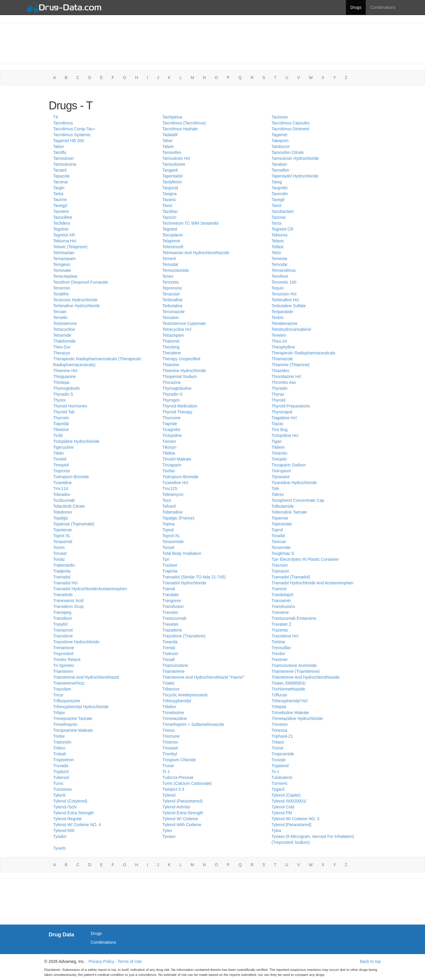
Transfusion (173, 606)
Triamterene (173, 671)
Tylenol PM (282, 813)
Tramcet (279, 589)
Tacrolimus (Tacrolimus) (184, 123)
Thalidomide (64, 341)
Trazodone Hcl (285, 636)
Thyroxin (61, 418)
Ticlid (58, 435)
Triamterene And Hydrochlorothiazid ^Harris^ (203, 677)
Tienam (169, 441)
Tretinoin (170, 654)
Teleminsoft (173, 247)
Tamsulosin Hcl (176, 158)
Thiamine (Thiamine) (290, 365)
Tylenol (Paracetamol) (182, 801)
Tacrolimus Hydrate (180, 129)
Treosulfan (281, 648)
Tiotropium (281, 471)
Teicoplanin (173, 235)
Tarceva (60, 182)
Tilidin (58, 453)
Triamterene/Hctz (69, 683)
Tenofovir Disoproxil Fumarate (81, 282)
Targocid (170, 188)
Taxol (276, 205)
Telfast (277, 247)
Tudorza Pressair (178, 777)
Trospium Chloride (179, 760)
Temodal (170, 264)
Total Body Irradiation (182, 553)
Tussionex (62, 789)
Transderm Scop (68, 606)
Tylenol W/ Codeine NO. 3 (295, 819)
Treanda (170, 642)
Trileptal (279, 707)
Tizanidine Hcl (175, 483)
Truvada (61, 766)
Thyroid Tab (64, 412)
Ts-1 (275, 772)
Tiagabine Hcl (284, 418)
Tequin (278, 288)
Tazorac (279, 217)
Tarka (58, 194)
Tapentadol (173, 176)
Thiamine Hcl (65, 371)
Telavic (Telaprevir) (70, 247)
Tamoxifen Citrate (288, 152)
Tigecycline (63, 447)
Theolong (171, 347)
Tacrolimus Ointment (290, 129)
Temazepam (64, 259)
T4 (55, 117)
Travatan (170, 624)
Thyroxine (171, 418)
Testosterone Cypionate (184, 323)
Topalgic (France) (178, 518)
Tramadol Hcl (65, 583)
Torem (59, 547)
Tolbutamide (283, 506)
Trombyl (170, 754)
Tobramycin (173, 494)
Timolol (60, 459)
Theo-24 (279, 341)
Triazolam (62, 689)
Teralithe (61, 294)
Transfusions (283, 606)
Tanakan (279, 164)
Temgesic (62, 264)
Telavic (278, 241)
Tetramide (62, 335)
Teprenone (172, 288)
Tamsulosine (174, 164)
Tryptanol (280, 766)
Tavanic (169, 200)
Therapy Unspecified (181, 359)
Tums (58, 783)
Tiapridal (61, 424)
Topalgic (61, 518)
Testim (277, 318)
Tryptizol (61, 772)
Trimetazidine (175, 718)
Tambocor (281, 147)
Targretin (279, 188)
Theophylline (283, 347)
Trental (169, 648)
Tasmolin (280, 194)
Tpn (166, 559)
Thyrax (278, 394)
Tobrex (278, 494)
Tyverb (59, 848)
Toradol (278, 536)
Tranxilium (63, 618)
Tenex (168, 276)
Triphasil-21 (282, 736)
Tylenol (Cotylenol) (70, 801)
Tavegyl (60, 205)
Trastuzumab (174, 618)
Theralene (172, 353)
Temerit (169, 259)
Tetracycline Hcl (177, 329)
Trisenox (170, 742)
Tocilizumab (64, 500)
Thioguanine (64, 376)
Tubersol (61, 777)
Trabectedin (64, 565)
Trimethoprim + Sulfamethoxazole (193, 724)
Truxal (168, 766)
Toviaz (59, 559)
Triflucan (279, 695)
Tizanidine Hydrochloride (294, 483)
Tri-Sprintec (64, 665)
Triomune (171, 736)
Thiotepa (61, 382)
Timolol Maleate (177, 459)
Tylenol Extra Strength (73, 813)
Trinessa (279, 730)
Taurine (60, 200)
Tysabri (60, 836)
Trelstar (278, 642)
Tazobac (170, 211)
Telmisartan (64, 253)
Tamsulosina (65, 164)
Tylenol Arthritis (176, 807)
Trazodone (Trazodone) (184, 636)
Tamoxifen (172, 152)
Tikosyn (169, 447)
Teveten (279, 335)
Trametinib (63, 595)
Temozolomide (176, 270)
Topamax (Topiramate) (74, 524)
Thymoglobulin (67, 388)
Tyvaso (169, 836)
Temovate (62, 270)
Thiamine (171, 365)
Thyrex (59, 400)
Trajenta (170, 571)
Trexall (169, 660)
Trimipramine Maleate (73, 730)
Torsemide (281, 547)
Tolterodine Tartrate (289, 512)
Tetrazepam (173, 335)
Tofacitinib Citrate (69, 506)
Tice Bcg (279, 430)
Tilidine (169, 453)
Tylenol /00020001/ (289, 801)
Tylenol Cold (283, 807)
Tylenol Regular (67, 819)
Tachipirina (172, 117)
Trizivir (278, 748)
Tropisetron (63, 760)
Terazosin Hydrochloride (75, 300)
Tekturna (279, 235)
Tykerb (59, 795)
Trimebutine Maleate (290, 713)
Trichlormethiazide (288, 689)
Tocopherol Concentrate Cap (298, 500)
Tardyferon (172, 182)
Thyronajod (282, 412)
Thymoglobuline (177, 388)
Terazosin (171, 294)
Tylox (276, 831)
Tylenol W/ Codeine (180, 819)
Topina (168, 524)
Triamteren (63, 671)
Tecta (276, 223)
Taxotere (61, 211)
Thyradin (279, 388)
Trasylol (60, 624)
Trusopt (278, 760)
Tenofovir (280, 276)
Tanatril (60, 170)
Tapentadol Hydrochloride (295, 176)
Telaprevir (171, 241)
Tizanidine (62, 483)
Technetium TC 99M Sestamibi (190, 223)
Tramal (169, 589)
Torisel (168, 547)
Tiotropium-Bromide (180, 477)
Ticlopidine (172, 435)
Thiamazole (282, 359)
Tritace (278, 742)
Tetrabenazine (285, 323)
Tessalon (170, 318)
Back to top (370, 961)
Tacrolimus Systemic (72, 135)
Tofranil (169, 506)
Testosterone (65, 323)
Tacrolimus (63, 123)
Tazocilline (63, 217)
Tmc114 (61, 489)
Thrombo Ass (284, 382)
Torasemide (173, 542)
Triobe (59, 736)
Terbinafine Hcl (285, 300)
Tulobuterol (282, 777)
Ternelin (60, 318)
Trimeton (280, 724)
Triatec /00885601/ (289, 683)
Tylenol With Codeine (182, 825)
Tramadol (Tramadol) (291, 577)
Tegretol (170, 229)
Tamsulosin (63, 158)
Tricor (58, 695)
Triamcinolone (175, 665)
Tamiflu (60, 152)
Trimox (169, 730)
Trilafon (169, 707)
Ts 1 (166, 772)
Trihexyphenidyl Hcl (290, 701)
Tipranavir (281, 477)
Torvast (60, 553)
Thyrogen (171, 400)
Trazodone (63, 636)
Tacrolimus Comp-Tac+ (74, 129)
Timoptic (279, 459)
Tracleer (170, 565)
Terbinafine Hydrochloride (77, 306)
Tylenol (169, 795)
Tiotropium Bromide (71, 477)
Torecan (279, 542)
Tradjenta (62, 571)
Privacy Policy (101, 961)
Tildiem (278, 447)
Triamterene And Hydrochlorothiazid (86, 677)
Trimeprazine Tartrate (73, 718)
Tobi (275, 489)
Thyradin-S (172, 394)
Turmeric (280, 783)
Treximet (279, 660)
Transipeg (62, 612)
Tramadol (62, 577)
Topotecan (63, 530)
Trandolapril (282, 595)
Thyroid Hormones (70, 406)
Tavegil (278, 200)
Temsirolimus (284, 270)
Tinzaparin (172, 465)
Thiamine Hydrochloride (184, 371)
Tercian (60, 312)
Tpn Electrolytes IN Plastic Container (305, 559)
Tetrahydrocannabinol (291, 329)
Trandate (171, 595)
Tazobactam (283, 211)
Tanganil (170, 170)
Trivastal (170, 748)
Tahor (167, 141)
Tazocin (169, 217)
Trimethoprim (65, 724)
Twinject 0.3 (173, 789)
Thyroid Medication (180, 406)
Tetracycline (64, 329)
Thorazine (171, 382)
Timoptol (61, 465)
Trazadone (172, 630)
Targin (59, 188)
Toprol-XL (171, 536)
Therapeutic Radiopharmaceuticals (303, 353)
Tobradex (62, 494)
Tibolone (61, 430)
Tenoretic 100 (284, 282)
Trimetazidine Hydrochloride (297, 718)
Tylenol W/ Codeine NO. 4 (77, 825)
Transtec (170, 612)
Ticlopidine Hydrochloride (76, 441)
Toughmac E (283, 553)
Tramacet (280, 571)
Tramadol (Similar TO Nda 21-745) (194, 577)
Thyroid (278, 400)
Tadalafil (170, 135)
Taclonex (280, 117)
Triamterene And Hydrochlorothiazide (306, 677)
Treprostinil (63, 654)
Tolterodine (173, 512)
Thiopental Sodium (180, 376)
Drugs (356, 7)
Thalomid (171, 341)
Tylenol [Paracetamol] (291, 825)
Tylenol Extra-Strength (183, 813)
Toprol (277, 530)
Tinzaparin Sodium (289, 465)
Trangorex (172, 601)
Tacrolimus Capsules (291, 123)
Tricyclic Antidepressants (185, 695)
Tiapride (170, 424)
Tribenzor (171, 689)
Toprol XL (62, 536)
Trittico (59, 748)
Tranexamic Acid (68, 601)
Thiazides (280, 371)
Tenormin (62, 288)
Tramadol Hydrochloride (184, 583)
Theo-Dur (62, 347)
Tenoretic (171, 282)
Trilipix (59, 713)
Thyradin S (63, 394)
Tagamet (279, 135)
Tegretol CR (282, 229)
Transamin (281, 601)
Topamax (280, 518)
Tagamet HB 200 (68, 141)
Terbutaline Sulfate (289, 306)
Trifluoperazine (67, 701)
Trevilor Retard (67, 660)
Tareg (277, 182)
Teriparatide (282, 312)
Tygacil (278, 789)
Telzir (276, 253)
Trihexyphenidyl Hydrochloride (81, 707)
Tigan (277, 441)
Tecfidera (62, 223)
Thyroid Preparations (291, 406)
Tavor (167, 205)
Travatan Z (281, 624)
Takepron (280, 141)
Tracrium (280, 565)
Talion (59, 147)
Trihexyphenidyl (177, 701)
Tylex (167, 831)
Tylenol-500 (64, 831)
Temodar (279, 264)
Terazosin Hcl (284, 294)
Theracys (62, 353)
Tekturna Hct (65, 241)
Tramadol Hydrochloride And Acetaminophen (312, 583)
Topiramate (282, 524)
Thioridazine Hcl (286, 376)
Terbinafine (173, 300)
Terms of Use (130, 961)
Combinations (383, 7)
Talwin (168, 147)
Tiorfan (169, 471)
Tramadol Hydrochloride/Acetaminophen (90, 589)
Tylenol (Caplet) (286, 795)
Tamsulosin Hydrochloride (295, 158)
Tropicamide (283, 754)
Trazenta (280, 630)
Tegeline (61, 229)
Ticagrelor (171, 430)
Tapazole (61, 176)
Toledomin (63, 512)
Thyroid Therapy (177, 412)
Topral (168, 530)
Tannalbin (280, 170)
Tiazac (278, 424)
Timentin (279, 453)
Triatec (169, 683)
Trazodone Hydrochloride (76, 642)
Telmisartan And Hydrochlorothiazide (196, 253)
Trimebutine (173, 713)
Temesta (279, 259)
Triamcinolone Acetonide (294, 665)
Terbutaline (173, 306)
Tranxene (280, 612)
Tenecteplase (65, 276)
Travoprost (63, 630)
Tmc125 (170, 489)
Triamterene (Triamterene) (296, 671)
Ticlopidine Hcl (285, 435)
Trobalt (59, 754)
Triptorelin (62, 742)
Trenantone (64, 648)
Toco (167, 500)
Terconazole (174, 312)
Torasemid (63, 542)
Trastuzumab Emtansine (294, 618)
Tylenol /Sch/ (65, 807)
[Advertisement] (212, 43)
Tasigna (169, 194)
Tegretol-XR (64, 235)
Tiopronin (62, 471)
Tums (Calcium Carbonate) (187, 783)
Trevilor (278, 654)
